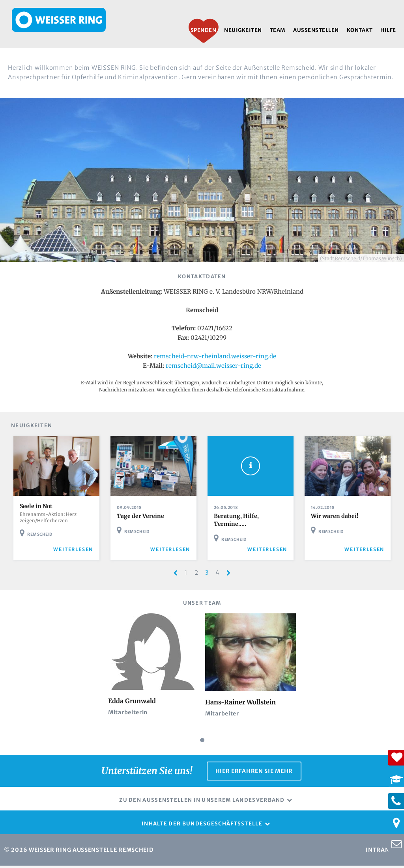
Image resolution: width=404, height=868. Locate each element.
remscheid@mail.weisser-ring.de (213, 366)
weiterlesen (76, 552)
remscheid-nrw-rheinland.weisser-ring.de (215, 356)
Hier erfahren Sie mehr (254, 773)
